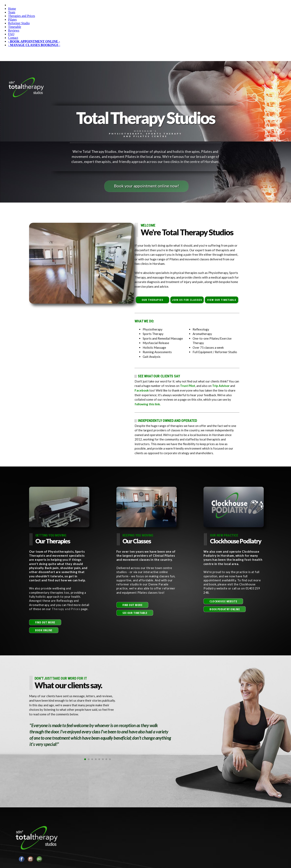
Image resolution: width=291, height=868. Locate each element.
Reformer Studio (19, 23)
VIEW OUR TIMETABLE (222, 300)
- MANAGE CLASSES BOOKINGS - (34, 45)
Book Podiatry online (225, 609)
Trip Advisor (221, 386)
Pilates (12, 20)
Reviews (14, 30)
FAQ (11, 34)
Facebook (142, 390)
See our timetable (135, 613)
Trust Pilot (188, 386)
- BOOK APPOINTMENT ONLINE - (34, 41)
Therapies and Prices (22, 16)
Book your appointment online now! (147, 186)
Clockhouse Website (223, 601)
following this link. (148, 404)
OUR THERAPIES (152, 300)
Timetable (15, 27)
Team (12, 12)
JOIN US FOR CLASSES (187, 300)
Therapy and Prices (66, 609)
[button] (45, 622)
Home (12, 9)
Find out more (45, 622)
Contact (13, 38)
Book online (44, 630)
